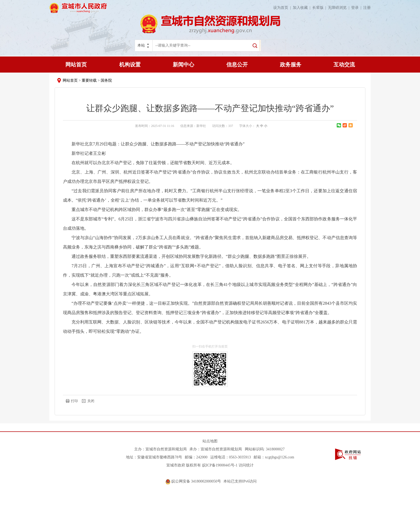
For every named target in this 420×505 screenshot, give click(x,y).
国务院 (106, 80)
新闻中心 (183, 65)
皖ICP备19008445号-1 (220, 465)
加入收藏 (303, 8)
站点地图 (210, 441)
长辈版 (320, 8)
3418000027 (275, 449)
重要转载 (89, 80)
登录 (357, 8)
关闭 (91, 401)
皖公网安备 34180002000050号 (194, 481)
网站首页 (76, 65)
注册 (367, 8)
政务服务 (291, 65)
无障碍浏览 (340, 8)
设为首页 (283, 8)
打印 (74, 401)
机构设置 (130, 65)
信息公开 (237, 65)
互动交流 (344, 65)
